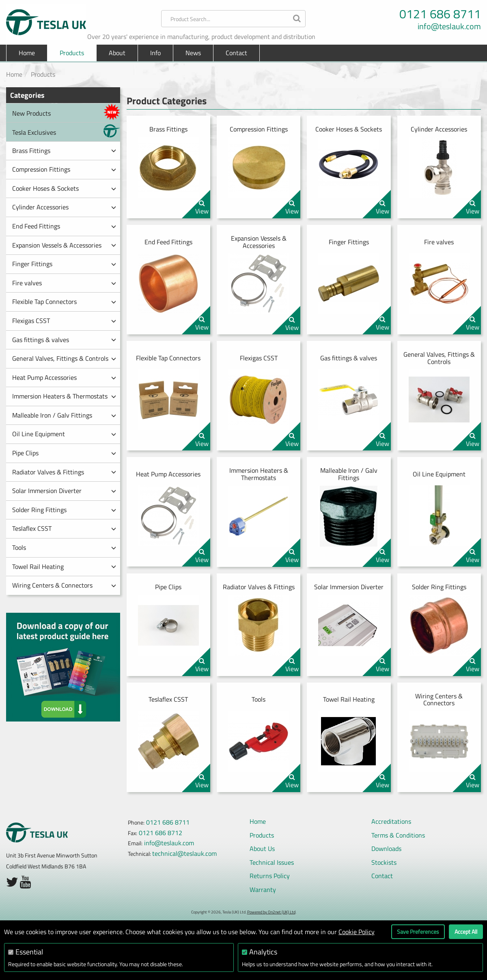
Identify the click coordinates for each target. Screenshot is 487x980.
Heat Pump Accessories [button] (64, 377)
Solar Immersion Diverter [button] (64, 491)
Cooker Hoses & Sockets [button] (64, 188)
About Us (262, 849)
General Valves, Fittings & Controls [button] (64, 358)
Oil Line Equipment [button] (64, 434)
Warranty (263, 890)
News (193, 53)
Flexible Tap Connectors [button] (64, 302)
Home (27, 53)
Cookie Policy (357, 932)
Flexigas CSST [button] (64, 321)
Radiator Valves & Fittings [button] (64, 472)
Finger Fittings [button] (64, 264)
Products (43, 74)
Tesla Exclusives (66, 131)
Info (155, 53)
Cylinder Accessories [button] (64, 207)
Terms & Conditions (398, 835)
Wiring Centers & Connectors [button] (64, 585)
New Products (66, 112)
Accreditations (391, 821)
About (117, 53)
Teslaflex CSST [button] (64, 528)
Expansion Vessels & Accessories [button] (64, 245)
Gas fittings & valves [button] (64, 340)
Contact (236, 53)
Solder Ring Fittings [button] (64, 510)
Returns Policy (270, 876)
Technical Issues (272, 862)
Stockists (384, 862)
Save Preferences (418, 932)
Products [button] (72, 53)
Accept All (466, 932)
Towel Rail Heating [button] (64, 566)
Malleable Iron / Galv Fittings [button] (64, 415)
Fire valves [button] (64, 283)
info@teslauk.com (449, 26)
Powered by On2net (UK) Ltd (271, 912)
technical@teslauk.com (184, 853)
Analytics (263, 952)
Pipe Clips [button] (64, 453)
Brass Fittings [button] (64, 151)
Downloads (386, 849)
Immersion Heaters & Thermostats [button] (64, 396)
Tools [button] (64, 547)
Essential (29, 952)
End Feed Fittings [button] (64, 226)
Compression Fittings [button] (64, 169)
